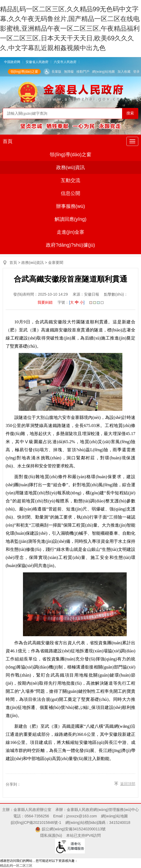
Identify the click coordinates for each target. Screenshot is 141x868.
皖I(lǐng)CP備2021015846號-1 (36, 822)
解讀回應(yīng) (70, 219)
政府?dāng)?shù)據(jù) (70, 245)
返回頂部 (128, 784)
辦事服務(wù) (71, 206)
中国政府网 (12, 62)
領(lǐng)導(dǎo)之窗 (24, 72)
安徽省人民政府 (37, 62)
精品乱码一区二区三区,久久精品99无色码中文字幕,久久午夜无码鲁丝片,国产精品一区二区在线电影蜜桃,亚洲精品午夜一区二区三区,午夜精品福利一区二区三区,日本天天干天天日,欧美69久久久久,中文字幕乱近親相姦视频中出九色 (70, 28)
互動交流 (70, 180)
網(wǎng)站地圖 (103, 72)
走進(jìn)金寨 (71, 232)
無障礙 (69, 72)
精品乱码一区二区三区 (16, 866)
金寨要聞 (56, 262)
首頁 (8, 141)
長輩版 (56, 72)
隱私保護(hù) (51, 835)
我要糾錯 (45, 302)
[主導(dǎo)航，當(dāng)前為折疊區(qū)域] (132, 141)
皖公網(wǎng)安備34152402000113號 (74, 829)
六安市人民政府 (65, 62)
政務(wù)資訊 (71, 167)
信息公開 (70, 193)
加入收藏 (124, 72)
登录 (136, 72)
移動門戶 (83, 72)
